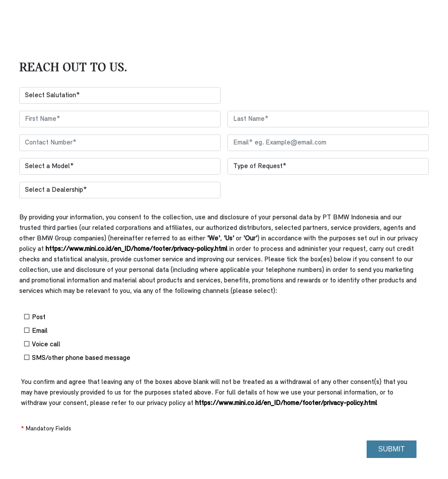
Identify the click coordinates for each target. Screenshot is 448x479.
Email (77, 331)
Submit (392, 449)
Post (77, 317)
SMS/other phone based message (77, 358)
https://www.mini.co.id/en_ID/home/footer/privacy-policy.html (136, 249)
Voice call (77, 344)
